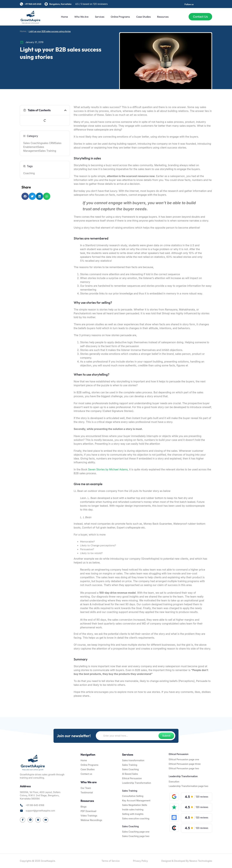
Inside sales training (133, 809)
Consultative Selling (133, 796)
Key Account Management (136, 800)
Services (99, 17)
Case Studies (143, 17)
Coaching (29, 173)
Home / (24, 31)
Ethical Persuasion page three (185, 764)
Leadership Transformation (137, 783)
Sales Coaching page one (136, 832)
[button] (65, 110)
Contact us (86, 774)
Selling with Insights (133, 814)
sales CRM (49, 143)
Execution (174, 782)
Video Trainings (89, 816)
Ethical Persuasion (132, 778)
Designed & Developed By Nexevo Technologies (187, 861)
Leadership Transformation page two (188, 786)
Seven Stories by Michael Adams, (109, 469)
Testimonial (87, 792)
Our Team (86, 788)
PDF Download (88, 811)
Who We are (81, 17)
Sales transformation (133, 760)
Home (64, 17)
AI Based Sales (130, 774)
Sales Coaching (33, 143)
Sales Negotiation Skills (135, 805)
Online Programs (119, 17)
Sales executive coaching (136, 818)
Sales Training (48, 151)
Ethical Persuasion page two (184, 768)
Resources (162, 17)
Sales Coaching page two (136, 836)
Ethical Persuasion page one (184, 759)
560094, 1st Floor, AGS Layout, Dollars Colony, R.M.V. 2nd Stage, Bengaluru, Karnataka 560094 (40, 795)
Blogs (84, 807)
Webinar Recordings (91, 820)
